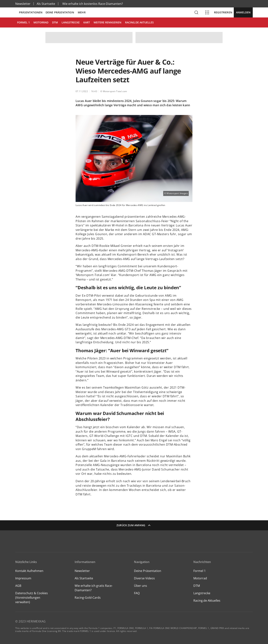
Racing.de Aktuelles (207, 601)
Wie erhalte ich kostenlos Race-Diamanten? (93, 4)
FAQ (137, 593)
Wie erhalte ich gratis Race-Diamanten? (94, 588)
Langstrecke (202, 593)
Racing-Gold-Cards (88, 598)
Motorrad (200, 578)
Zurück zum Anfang (134, 525)
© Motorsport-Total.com (114, 91)
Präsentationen (31, 12)
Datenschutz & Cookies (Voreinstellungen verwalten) (32, 598)
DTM (197, 586)
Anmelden (243, 12)
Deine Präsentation (60, 12)
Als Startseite (46, 4)
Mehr (82, 12)
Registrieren (223, 12)
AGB (18, 586)
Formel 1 (200, 571)
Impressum (23, 578)
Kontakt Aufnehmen (29, 571)
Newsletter (23, 4)
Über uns (141, 586)
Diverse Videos (144, 578)
